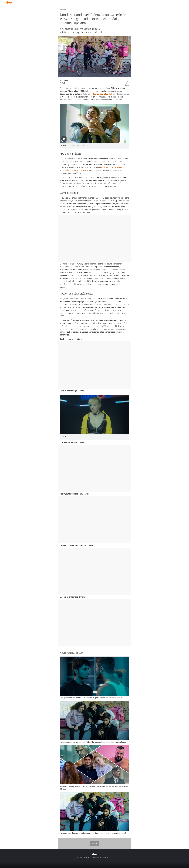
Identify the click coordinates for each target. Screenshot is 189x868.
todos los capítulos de (101, 94)
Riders (114, 94)
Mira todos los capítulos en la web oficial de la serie (86, 32)
